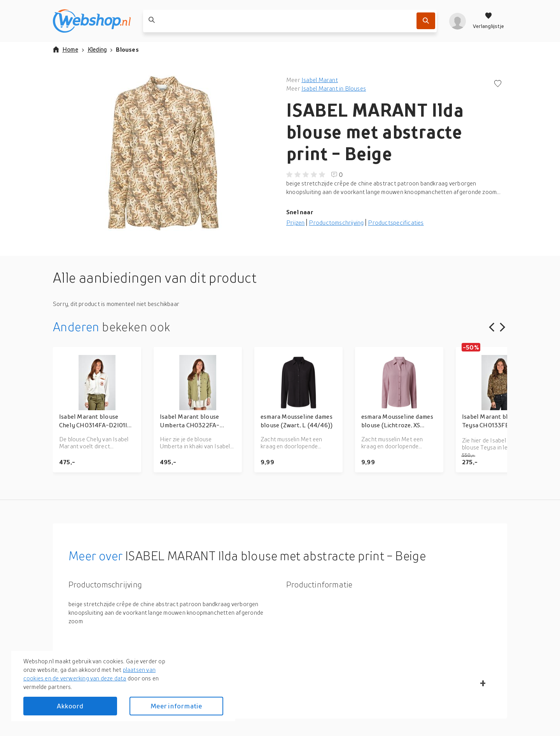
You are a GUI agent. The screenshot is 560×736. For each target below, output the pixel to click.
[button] (163, 153)
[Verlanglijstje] (488, 21)
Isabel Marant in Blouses (334, 88)
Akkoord (70, 706)
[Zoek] (426, 21)
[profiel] (458, 21)
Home (66, 49)
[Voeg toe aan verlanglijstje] (498, 84)
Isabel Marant (320, 80)
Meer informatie (176, 706)
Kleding (97, 49)
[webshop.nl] (92, 21)
